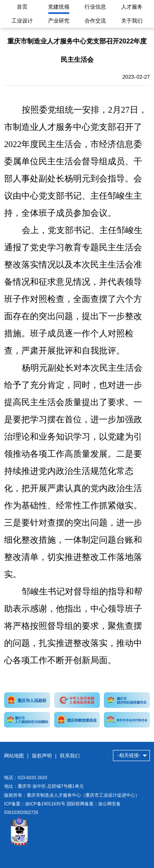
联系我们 (70, 756)
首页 (22, 7)
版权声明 (42, 756)
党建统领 (59, 7)
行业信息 (95, 7)
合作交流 (95, 21)
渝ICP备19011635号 (45, 804)
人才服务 (132, 7)
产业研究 (59, 21)
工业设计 (22, 21)
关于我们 (132, 21)
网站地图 (14, 756)
